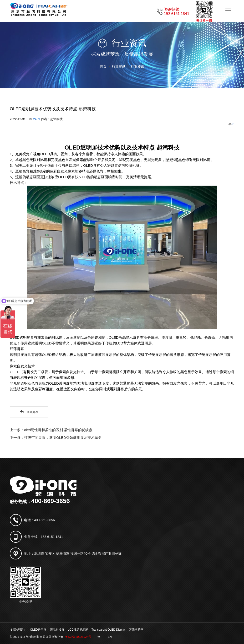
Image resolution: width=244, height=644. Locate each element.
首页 (103, 66)
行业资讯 (119, 66)
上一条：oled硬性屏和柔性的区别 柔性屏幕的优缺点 (51, 430)
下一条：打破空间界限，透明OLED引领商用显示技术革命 (56, 437)
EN (110, 637)
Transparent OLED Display (109, 630)
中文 (98, 637)
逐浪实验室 (136, 630)
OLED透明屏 (38, 630)
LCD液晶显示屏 (78, 630)
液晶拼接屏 (57, 630)
